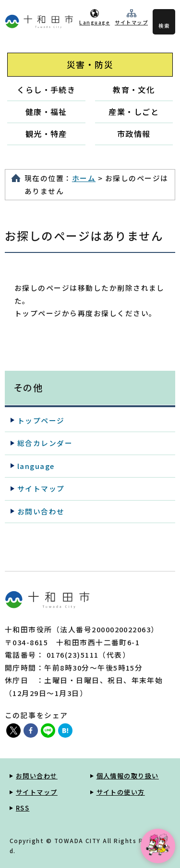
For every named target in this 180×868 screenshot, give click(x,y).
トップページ (41, 420)
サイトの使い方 (121, 792)
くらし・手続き (46, 90)
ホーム (84, 178)
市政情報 (134, 134)
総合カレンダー (45, 443)
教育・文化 (134, 90)
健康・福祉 (46, 112)
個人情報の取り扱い (128, 776)
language (36, 466)
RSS (23, 808)
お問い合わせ (41, 511)
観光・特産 (46, 134)
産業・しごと (134, 112)
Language (95, 22)
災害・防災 (90, 64)
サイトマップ (131, 22)
